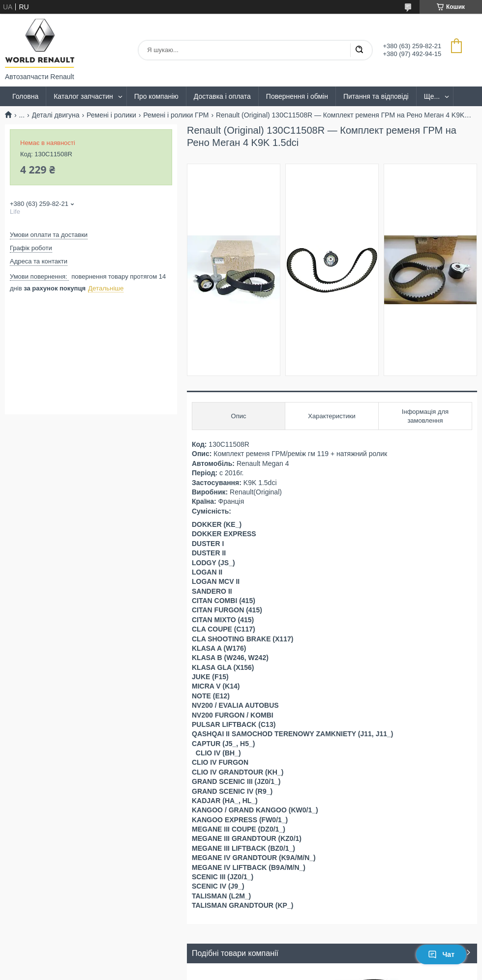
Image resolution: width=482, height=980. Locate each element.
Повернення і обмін (297, 96)
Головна (25, 96)
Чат (441, 954)
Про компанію (156, 96)
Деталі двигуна (56, 115)
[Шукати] (359, 50)
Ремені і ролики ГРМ (176, 115)
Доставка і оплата (222, 96)
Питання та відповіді (376, 96)
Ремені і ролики (111, 115)
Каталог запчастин (83, 96)
